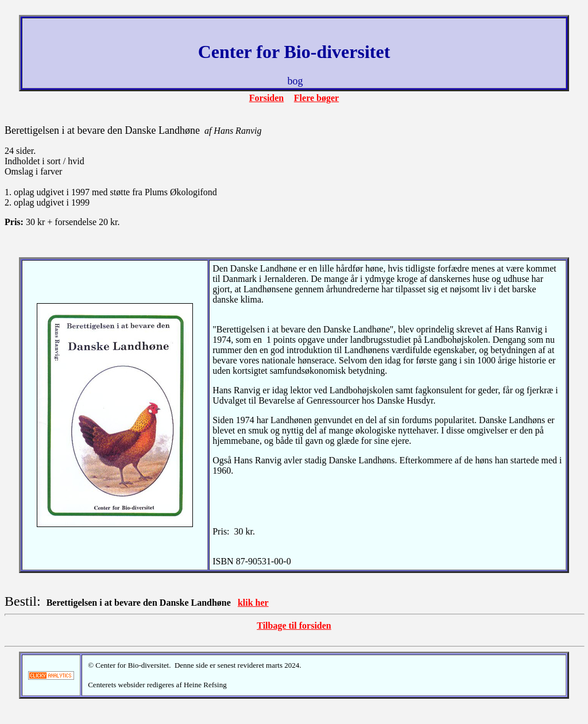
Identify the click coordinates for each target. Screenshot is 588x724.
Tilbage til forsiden (294, 626)
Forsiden (266, 98)
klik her (253, 603)
